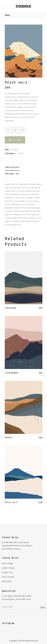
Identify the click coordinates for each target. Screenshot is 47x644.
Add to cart (15, 140)
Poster (21, 153)
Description (12, 167)
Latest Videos (8, 568)
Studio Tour (7, 572)
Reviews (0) (12, 174)
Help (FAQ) (7, 581)
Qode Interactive (31, 641)
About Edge (7, 563)
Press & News (8, 577)
